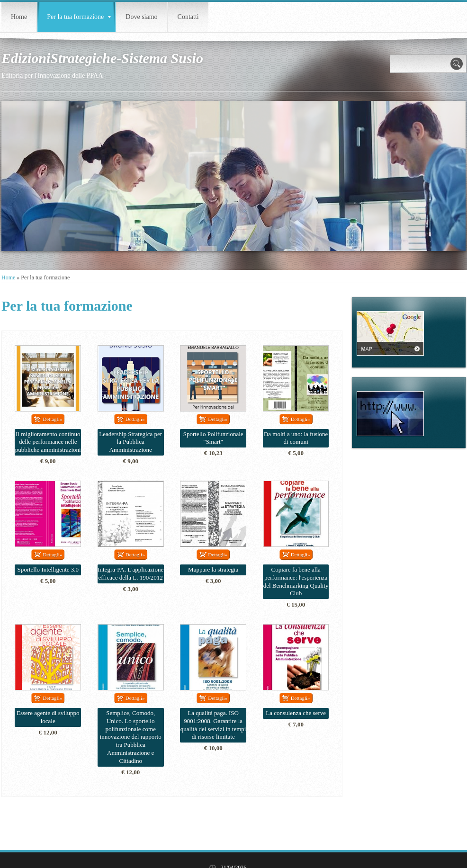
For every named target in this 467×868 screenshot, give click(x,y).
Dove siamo (141, 17)
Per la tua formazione (79, 17)
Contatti (188, 17)
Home (19, 17)
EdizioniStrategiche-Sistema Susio (102, 58)
